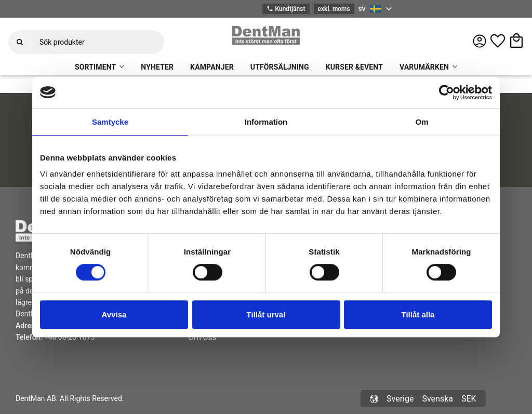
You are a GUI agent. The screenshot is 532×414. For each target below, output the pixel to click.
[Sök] (20, 42)
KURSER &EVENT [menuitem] (354, 67)
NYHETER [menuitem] (157, 67)
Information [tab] (266, 122)
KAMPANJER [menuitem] (212, 67)
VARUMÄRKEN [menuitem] (424, 67)
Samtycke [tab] (110, 122)
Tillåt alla (418, 315)
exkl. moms (334, 9)
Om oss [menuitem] (202, 337)
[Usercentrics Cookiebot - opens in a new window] (447, 92)
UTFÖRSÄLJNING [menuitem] (280, 67)
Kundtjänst (286, 9)
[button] (498, 41)
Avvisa (114, 315)
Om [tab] (422, 122)
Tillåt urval (266, 315)
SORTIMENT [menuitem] (95, 67)
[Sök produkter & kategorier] (98, 42)
